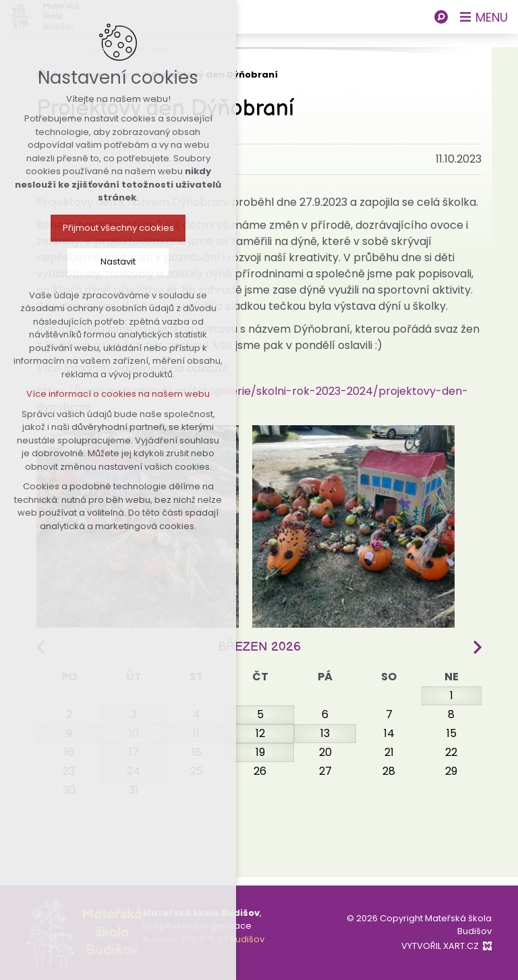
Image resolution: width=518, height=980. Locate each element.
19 (260, 752)
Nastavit (115, 262)
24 (134, 771)
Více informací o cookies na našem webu (115, 394)
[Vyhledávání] (441, 17)
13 (325, 733)
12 (260, 733)
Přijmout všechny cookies (116, 228)
